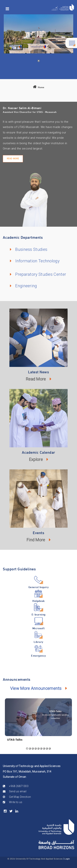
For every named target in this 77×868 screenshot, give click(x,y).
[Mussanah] (63, 7)
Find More (36, 540)
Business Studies (31, 249)
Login (67, 858)
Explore (36, 459)
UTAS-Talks (15, 740)
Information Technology (37, 261)
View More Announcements (36, 688)
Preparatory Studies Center (41, 274)
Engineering (26, 286)
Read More (13, 159)
